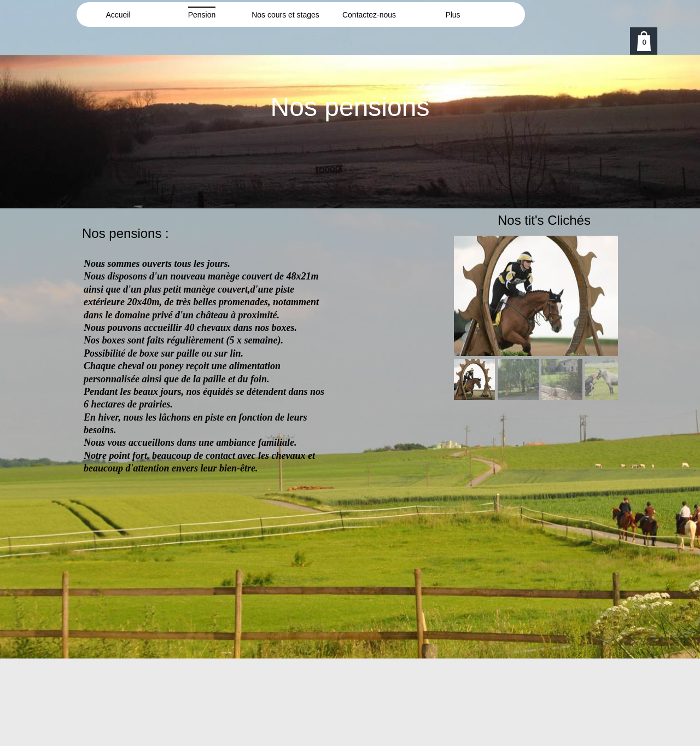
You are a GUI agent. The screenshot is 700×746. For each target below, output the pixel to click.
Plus (453, 15)
